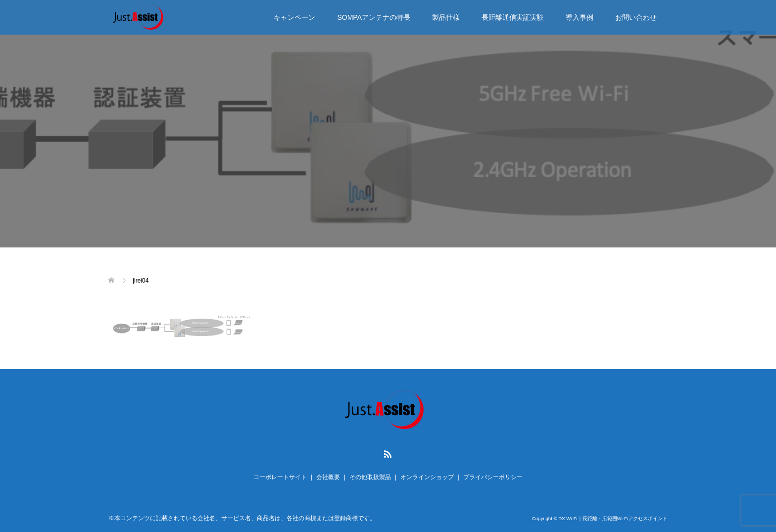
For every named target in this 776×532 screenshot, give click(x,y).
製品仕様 (446, 17)
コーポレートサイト (280, 477)
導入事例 (580, 17)
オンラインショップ (427, 477)
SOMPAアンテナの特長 (374, 17)
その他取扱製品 (370, 477)
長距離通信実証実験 (513, 17)
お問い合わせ (636, 17)
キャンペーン (294, 17)
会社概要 (328, 477)
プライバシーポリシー (493, 477)
